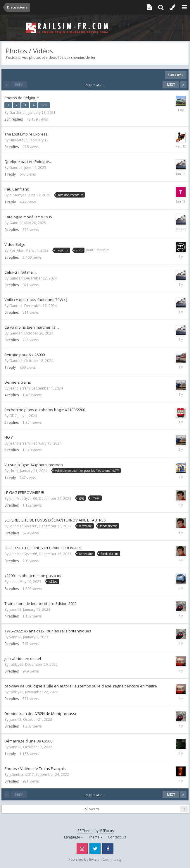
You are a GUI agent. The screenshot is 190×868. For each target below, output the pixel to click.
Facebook (108, 848)
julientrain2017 (22, 774)
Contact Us (117, 837)
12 (44, 105)
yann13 (15, 609)
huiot (14, 582)
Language (74, 837)
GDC (13, 416)
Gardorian (18, 113)
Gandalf (16, 168)
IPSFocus (107, 831)
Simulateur (18, 140)
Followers (91, 809)
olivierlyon (18, 195)
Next (171, 85)
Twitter (95, 848)
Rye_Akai (17, 250)
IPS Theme (85, 831)
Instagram (82, 848)
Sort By (176, 75)
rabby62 (16, 664)
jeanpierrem (20, 388)
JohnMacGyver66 (23, 499)
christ (14, 471)
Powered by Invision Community (95, 859)
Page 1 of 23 (95, 85)
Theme (95, 837)
